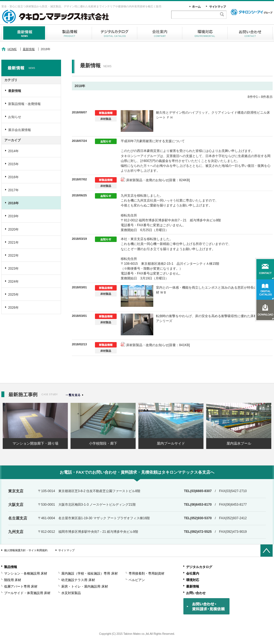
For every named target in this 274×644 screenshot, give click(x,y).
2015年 (13, 164)
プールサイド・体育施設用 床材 (27, 593)
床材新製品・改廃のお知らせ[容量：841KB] (158, 345)
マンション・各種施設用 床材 (26, 573)
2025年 (13, 295)
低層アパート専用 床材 (21, 586)
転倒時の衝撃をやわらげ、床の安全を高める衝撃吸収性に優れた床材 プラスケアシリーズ (213, 318)
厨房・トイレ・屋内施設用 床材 (85, 586)
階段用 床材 (13, 580)
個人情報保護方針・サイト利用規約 (26, 550)
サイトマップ (66, 550)
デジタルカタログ (114, 33)
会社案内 (160, 33)
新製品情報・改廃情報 (24, 104)
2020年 (13, 229)
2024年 (13, 282)
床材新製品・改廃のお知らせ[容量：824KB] (158, 180)
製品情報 (69, 33)
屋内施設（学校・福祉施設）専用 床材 (89, 573)
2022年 (13, 256)
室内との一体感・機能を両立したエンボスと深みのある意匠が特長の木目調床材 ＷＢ (213, 290)
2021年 (13, 243)
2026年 (13, 308)
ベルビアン (137, 580)
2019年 (13, 216)
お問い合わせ (250, 33)
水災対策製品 (71, 593)
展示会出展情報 (20, 130)
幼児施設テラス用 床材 (78, 580)
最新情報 (24, 33)
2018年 (13, 203)
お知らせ (15, 117)
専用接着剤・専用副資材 (146, 573)
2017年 (13, 190)
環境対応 (205, 33)
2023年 (13, 269)
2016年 (13, 177)
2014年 (13, 151)
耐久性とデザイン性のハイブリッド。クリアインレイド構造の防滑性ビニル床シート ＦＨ (213, 115)
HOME (12, 49)
